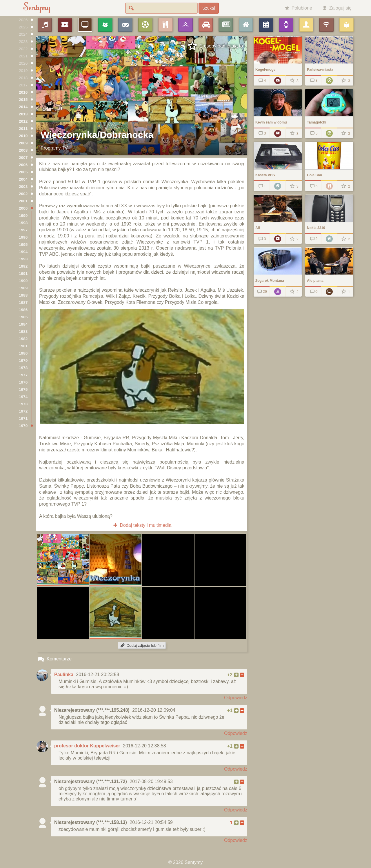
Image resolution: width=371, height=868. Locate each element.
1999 (23, 216)
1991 (23, 274)
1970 (23, 426)
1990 (23, 281)
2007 (23, 158)
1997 (23, 230)
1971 (23, 418)
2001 (23, 201)
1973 (23, 404)
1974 (23, 397)
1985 (23, 317)
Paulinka (64, 674)
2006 (23, 165)
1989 (23, 288)
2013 (23, 114)
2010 (23, 136)
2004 (23, 179)
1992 (23, 266)
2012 (23, 121)
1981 (23, 346)
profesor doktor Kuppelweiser (87, 746)
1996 (23, 237)
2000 (23, 208)
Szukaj (209, 8)
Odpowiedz (236, 698)
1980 (23, 353)
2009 (23, 143)
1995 (23, 245)
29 (262, 292)
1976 (23, 382)
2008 (23, 150)
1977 (23, 375)
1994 (23, 252)
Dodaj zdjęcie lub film (142, 645)
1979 (23, 361)
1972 (23, 411)
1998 (23, 223)
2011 (23, 129)
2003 (23, 187)
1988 (23, 295)
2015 (23, 100)
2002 (23, 194)
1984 (23, 324)
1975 (23, 389)
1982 (23, 339)
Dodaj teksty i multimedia (142, 525)
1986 (23, 310)
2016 (23, 92)
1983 (23, 332)
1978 (23, 368)
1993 (23, 259)
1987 (23, 303)
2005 (23, 172)
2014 (23, 107)
